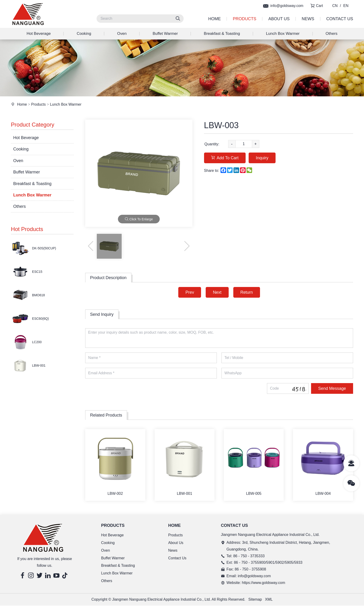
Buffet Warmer (165, 34)
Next (217, 292)
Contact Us (340, 19)
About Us (279, 19)
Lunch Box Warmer (283, 34)
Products (245, 19)
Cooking (84, 34)
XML (269, 600)
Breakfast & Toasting (222, 34)
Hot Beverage (39, 34)
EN (346, 6)
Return (247, 292)
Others (332, 34)
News (308, 19)
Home (214, 19)
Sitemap (255, 600)
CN (335, 6)
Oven (122, 34)
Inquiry (263, 158)
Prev (190, 292)
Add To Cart (225, 158)
